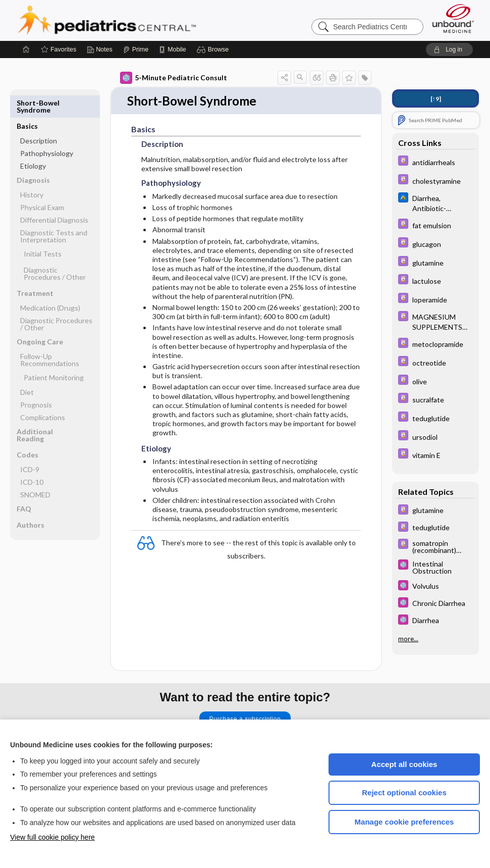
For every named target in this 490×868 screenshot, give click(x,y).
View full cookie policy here (52, 837)
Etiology (33, 143)
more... (408, 639)
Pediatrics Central (143, 20)
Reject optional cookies (404, 793)
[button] (214, 49)
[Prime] (136, 49)
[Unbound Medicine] (453, 18)
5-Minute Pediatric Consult (174, 78)
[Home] (26, 49)
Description (39, 117)
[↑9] (436, 99)
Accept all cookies (404, 764)
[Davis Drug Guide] (435, 162)
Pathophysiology (47, 130)
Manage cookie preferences (404, 822)
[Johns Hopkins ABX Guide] (435, 202)
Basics (27, 103)
